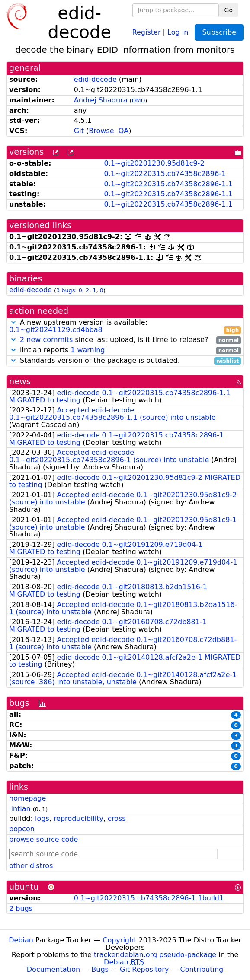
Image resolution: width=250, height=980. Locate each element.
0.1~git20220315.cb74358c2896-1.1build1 (149, 898)
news (20, 381)
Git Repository (144, 969)
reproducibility (79, 819)
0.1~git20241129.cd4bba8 (56, 330)
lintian (20, 809)
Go (229, 10)
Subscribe (219, 32)
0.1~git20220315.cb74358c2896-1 (165, 174)
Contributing (202, 969)
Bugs (100, 969)
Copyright (119, 940)
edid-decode (95, 79)
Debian (21, 940)
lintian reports (125, 350)
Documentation (53, 969)
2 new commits (46, 340)
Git (79, 131)
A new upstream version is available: (125, 326)
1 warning (88, 350)
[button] (13, 322)
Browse (101, 131)
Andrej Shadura (101, 100)
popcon (22, 829)
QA (124, 131)
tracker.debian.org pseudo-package (155, 955)
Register (147, 32)
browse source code (43, 839)
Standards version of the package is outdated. (125, 361)
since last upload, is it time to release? (125, 340)
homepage (27, 798)
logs (42, 819)
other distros (31, 866)
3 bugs (66, 290)
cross (117, 819)
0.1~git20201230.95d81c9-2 (154, 163)
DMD (139, 101)
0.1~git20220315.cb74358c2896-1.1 (168, 184)
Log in (178, 32)
